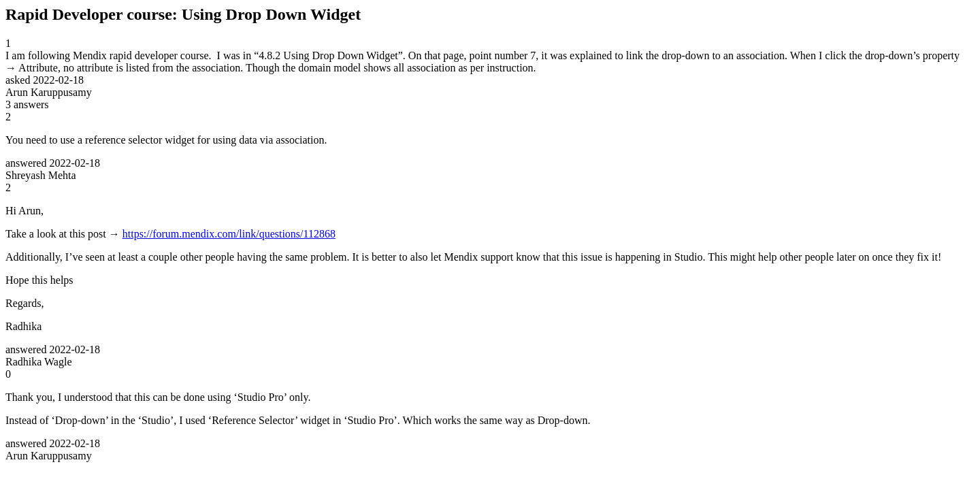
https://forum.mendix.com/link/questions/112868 (229, 234)
